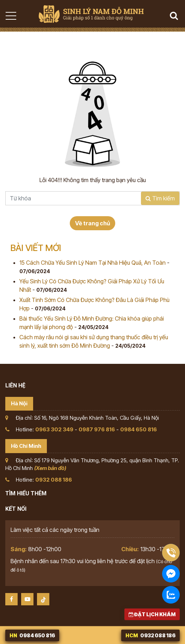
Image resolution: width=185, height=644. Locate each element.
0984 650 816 (138, 429)
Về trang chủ (92, 223)
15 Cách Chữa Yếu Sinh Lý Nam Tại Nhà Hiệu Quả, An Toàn (92, 263)
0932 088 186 (54, 480)
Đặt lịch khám (152, 614)
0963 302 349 (54, 429)
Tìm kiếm (160, 198)
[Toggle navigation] (11, 16)
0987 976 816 (97, 429)
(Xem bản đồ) (50, 468)
